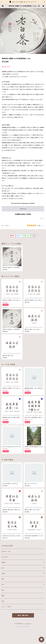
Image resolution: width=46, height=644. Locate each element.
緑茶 (3, 579)
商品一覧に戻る (23, 615)
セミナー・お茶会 (6, 607)
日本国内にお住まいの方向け (23, 214)
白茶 (3, 585)
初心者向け (5, 557)
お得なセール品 (6, 551)
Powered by (23, 627)
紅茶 (3, 568)
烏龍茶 (3, 562)
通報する (42, 219)
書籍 (3, 596)
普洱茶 (3, 574)
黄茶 (3, 590)
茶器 (3, 601)
